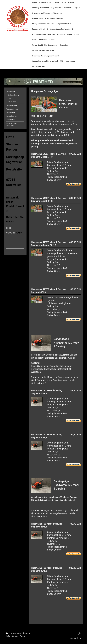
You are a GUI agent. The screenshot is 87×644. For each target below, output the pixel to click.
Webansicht (75, 638)
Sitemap (26, 633)
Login (78, 633)
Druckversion (14, 633)
